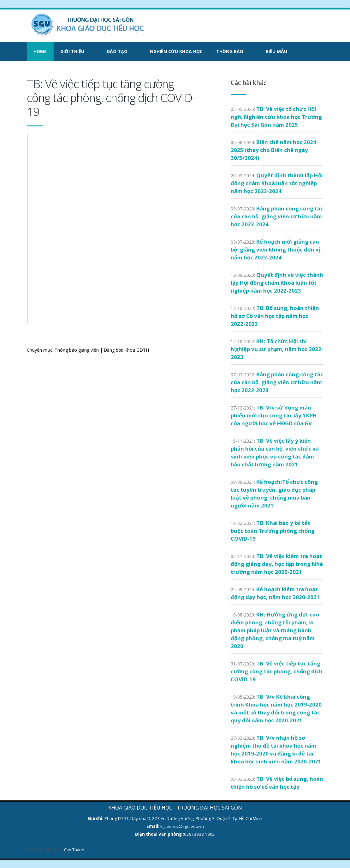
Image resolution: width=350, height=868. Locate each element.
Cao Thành (74, 850)
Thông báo (230, 51)
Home (40, 51)
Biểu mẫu (276, 51)
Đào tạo (117, 51)
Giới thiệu (72, 51)
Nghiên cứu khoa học (176, 51)
